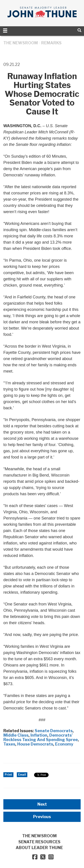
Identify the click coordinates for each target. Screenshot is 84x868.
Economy (64, 744)
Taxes (9, 744)
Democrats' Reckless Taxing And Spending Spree (41, 737)
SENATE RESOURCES (39, 842)
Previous (42, 817)
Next (42, 804)
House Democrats (35, 744)
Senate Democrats (54, 731)
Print (8, 775)
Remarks (51, 43)
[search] (79, 30)
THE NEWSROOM (21, 43)
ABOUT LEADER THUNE (39, 848)
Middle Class (16, 735)
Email (22, 775)
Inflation (39, 735)
